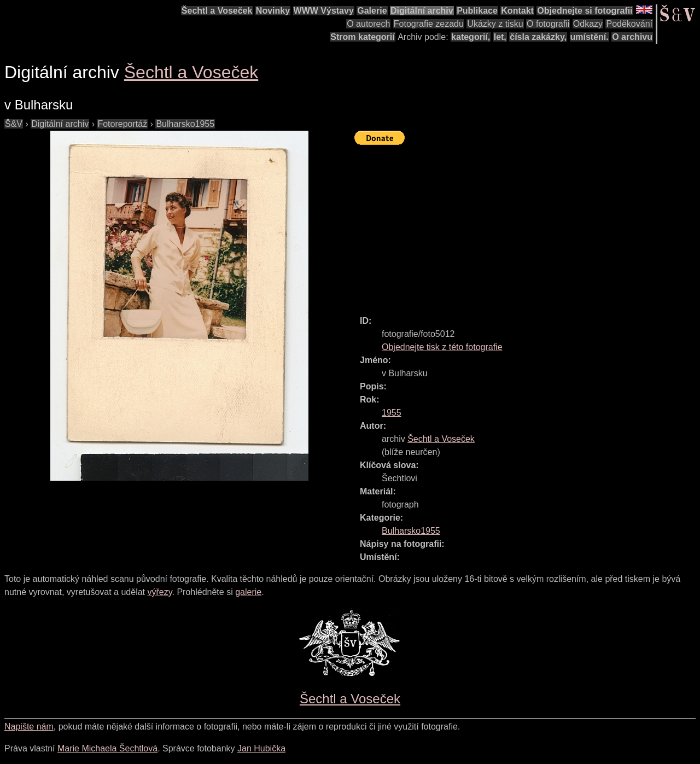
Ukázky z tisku (495, 24)
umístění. (590, 37)
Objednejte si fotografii (585, 11)
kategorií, (471, 37)
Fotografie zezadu (429, 24)
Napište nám (29, 727)
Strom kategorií (362, 37)
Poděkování (629, 24)
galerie (248, 592)
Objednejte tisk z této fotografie (442, 347)
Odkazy (588, 24)
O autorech (368, 24)
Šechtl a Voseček (217, 11)
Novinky (273, 11)
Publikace (477, 11)
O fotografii (548, 24)
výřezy (159, 592)
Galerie (372, 11)
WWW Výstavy (324, 11)
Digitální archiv (422, 11)
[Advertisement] (527, 225)
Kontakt (517, 11)
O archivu (632, 37)
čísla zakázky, (538, 37)
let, (500, 37)
